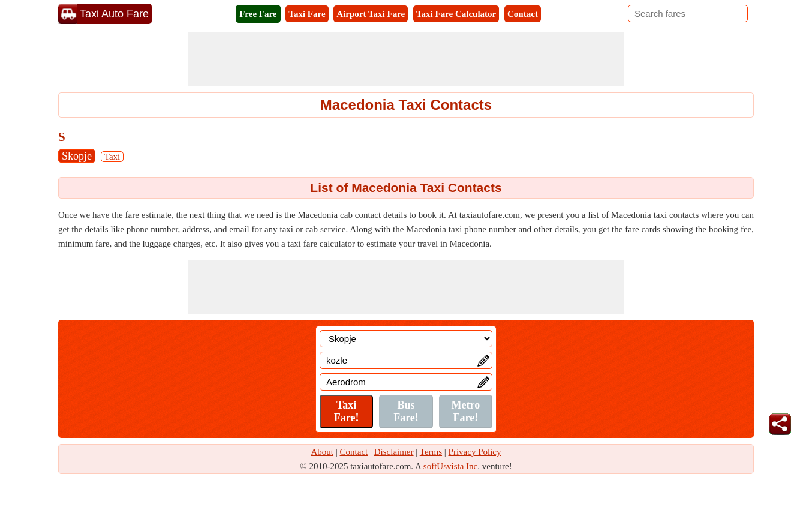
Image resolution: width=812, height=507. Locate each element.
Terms (431, 452)
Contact (523, 14)
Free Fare (258, 14)
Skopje (77, 156)
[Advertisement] (406, 59)
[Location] (406, 339)
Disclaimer (394, 452)
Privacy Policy (475, 452)
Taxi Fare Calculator (456, 14)
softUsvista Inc (450, 466)
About (323, 452)
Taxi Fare (307, 14)
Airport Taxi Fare (371, 14)
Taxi (112, 157)
